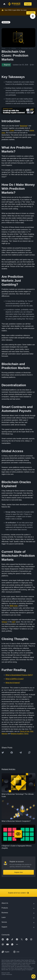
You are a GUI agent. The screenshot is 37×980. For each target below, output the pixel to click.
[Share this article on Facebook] (12, 753)
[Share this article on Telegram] (21, 753)
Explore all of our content (18, 893)
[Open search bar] (22, 4)
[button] (34, 4)
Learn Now (31, 13)
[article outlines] (33, 16)
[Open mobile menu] (34, 4)
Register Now (18, 872)
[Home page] (14, 4)
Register (28, 4)
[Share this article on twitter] (3, 753)
